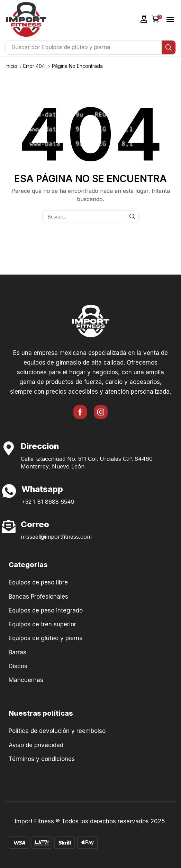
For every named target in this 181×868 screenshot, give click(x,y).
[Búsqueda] (169, 47)
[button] (144, 19)
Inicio (11, 66)
